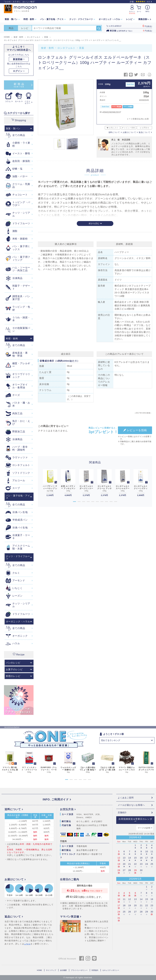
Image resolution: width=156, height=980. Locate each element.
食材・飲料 (47, 48)
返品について (144, 132)
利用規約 (95, 970)
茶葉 (82, 48)
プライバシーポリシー (79, 970)
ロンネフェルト (66, 48)
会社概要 (63, 970)
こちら (27, 944)
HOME (39, 970)
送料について (114, 132)
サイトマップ (51, 970)
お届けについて (129, 132)
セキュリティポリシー (111, 970)
